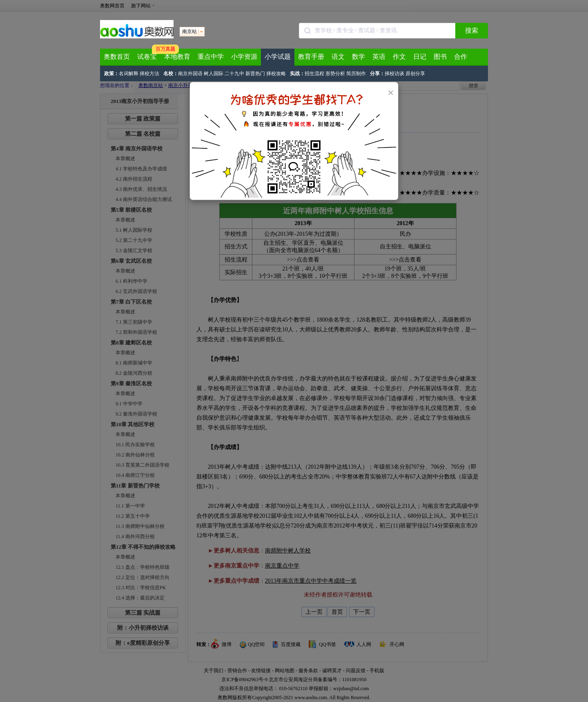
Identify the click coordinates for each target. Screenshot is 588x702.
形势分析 (335, 74)
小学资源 (244, 57)
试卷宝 (147, 57)
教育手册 (311, 57)
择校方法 (149, 74)
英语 (379, 57)
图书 (440, 57)
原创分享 (415, 74)
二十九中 (234, 74)
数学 (359, 57)
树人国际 (214, 74)
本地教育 (177, 57)
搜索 (472, 30)
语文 (338, 57)
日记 (420, 57)
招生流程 (314, 74)
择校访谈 (394, 74)
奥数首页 (117, 57)
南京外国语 (190, 74)
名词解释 (129, 74)
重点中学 (211, 57)
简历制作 (356, 74)
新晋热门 (255, 74)
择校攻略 (276, 74)
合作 (461, 57)
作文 (399, 57)
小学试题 (278, 57)
